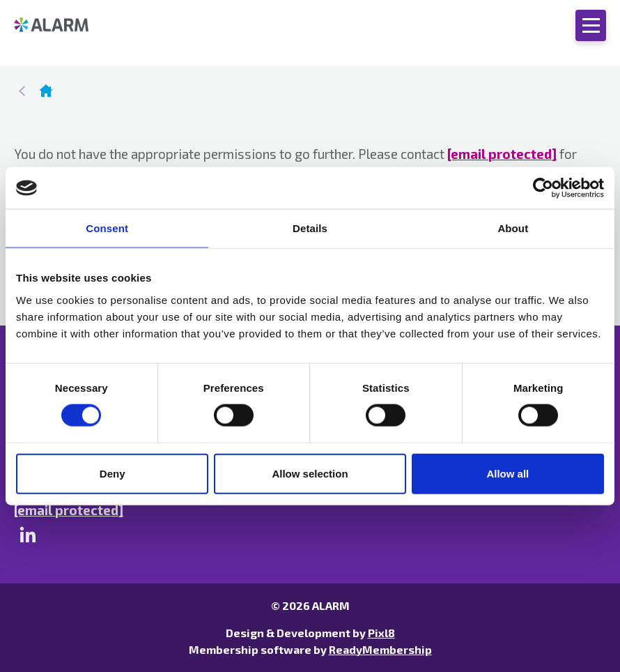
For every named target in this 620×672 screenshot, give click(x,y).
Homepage (46, 91)
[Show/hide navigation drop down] (591, 25)
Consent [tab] (107, 228)
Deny (113, 473)
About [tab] (513, 228)
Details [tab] (310, 228)
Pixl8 (381, 633)
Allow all (507, 473)
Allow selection (310, 473)
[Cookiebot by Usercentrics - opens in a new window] (543, 188)
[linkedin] (28, 535)
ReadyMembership (380, 649)
